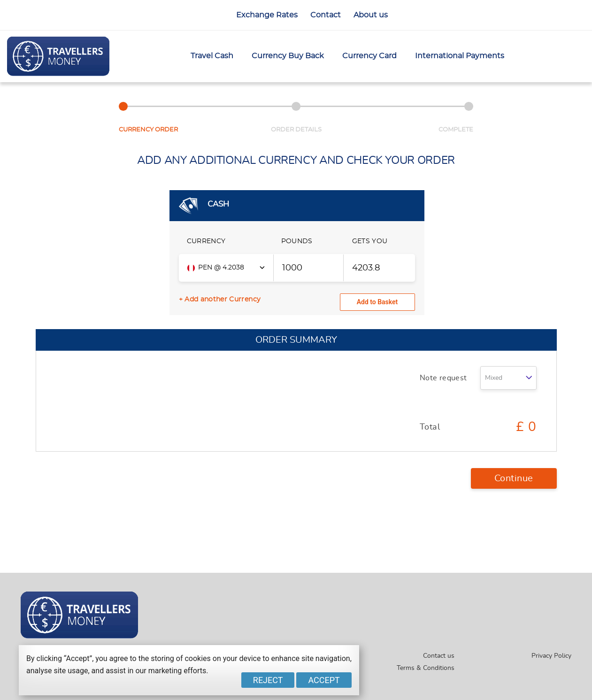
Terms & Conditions (426, 668)
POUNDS (297, 241)
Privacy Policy (551, 656)
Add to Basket (377, 302)
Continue (514, 478)
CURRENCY (206, 241)
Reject (268, 680)
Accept (324, 680)
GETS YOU (370, 241)
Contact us (439, 656)
